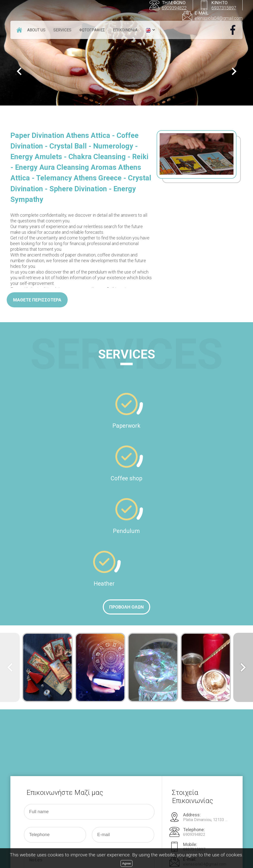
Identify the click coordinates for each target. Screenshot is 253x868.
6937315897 (224, 8)
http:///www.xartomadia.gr (205, 726)
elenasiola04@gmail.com (219, 18)
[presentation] (62, 803)
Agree (126, 863)
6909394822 (174, 8)
